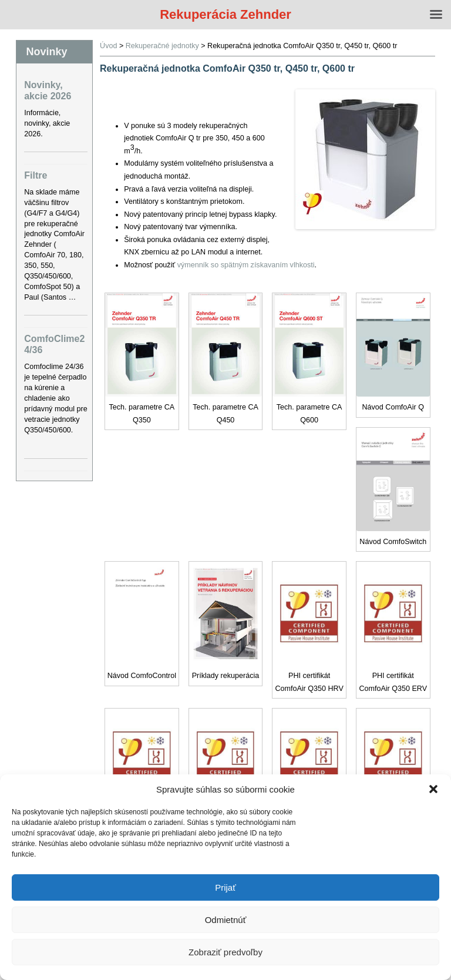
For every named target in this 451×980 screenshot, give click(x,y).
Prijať (225, 887)
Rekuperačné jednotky (162, 46)
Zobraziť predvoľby (225, 952)
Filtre (36, 175)
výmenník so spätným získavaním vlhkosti (246, 265)
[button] (433, 789)
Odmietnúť (226, 920)
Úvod (108, 46)
